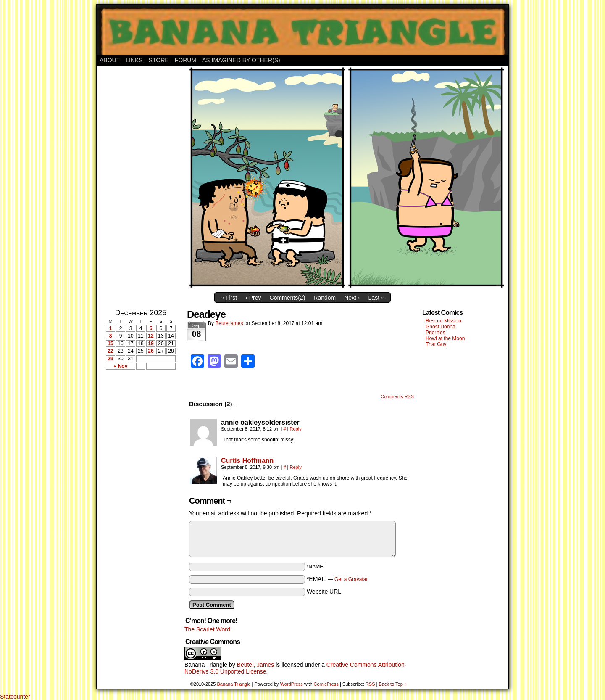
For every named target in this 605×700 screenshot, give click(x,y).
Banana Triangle (206, 665)
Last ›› (377, 298)
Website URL (324, 592)
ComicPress (326, 684)
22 (110, 351)
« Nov (121, 366)
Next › (352, 298)
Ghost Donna (441, 327)
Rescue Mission (443, 321)
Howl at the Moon (445, 338)
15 (110, 343)
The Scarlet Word (207, 629)
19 (151, 343)
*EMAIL (337, 579)
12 (151, 336)
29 (110, 359)
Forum (185, 60)
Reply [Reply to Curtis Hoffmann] (296, 467)
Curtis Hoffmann (247, 461)
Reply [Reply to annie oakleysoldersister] (296, 429)
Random (325, 298)
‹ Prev (253, 298)
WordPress (292, 684)
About (110, 60)
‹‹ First (229, 298)
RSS (370, 684)
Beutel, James (256, 665)
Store (159, 60)
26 (151, 351)
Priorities (435, 333)
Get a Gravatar (351, 579)
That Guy (436, 344)
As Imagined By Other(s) (241, 60)
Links (134, 60)
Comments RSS (397, 396)
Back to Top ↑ (392, 684)
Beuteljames (229, 323)
